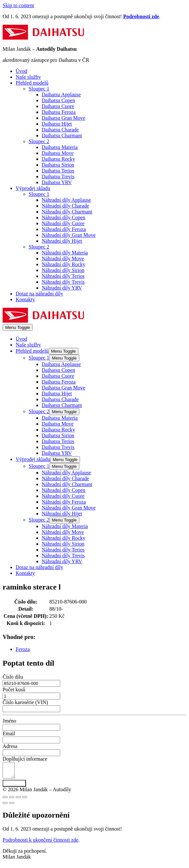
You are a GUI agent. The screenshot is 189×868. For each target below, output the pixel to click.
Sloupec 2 (39, 141)
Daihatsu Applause (61, 95)
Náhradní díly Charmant (67, 212)
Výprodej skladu (33, 188)
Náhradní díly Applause (66, 200)
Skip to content (18, 5)
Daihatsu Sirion (58, 165)
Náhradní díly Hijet (62, 241)
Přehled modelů (32, 83)
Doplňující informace (25, 759)
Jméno (9, 721)
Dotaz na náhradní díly (39, 294)
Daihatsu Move (58, 153)
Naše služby (28, 77)
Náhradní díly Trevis (63, 282)
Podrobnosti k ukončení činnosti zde (40, 843)
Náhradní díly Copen (63, 217)
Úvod (21, 71)
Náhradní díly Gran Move (69, 235)
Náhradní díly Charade (65, 206)
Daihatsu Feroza (59, 112)
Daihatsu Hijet (57, 124)
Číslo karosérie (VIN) (25, 702)
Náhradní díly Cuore (63, 223)
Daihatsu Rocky (58, 159)
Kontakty (25, 299)
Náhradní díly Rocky (63, 264)
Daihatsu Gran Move (63, 118)
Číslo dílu (13, 677)
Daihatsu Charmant (62, 136)
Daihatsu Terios (58, 171)
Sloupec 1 (39, 89)
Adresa (10, 746)
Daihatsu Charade (60, 130)
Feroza (23, 649)
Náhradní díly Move (63, 258)
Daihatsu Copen (58, 100)
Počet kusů (14, 690)
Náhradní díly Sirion (63, 270)
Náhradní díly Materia (65, 253)
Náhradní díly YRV (62, 288)
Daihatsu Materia (60, 147)
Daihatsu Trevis (58, 176)
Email (9, 733)
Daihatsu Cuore (58, 106)
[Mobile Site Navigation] (18, 327)
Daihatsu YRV (57, 182)
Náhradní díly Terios (63, 276)
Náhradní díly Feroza (64, 229)
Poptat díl (14, 786)
